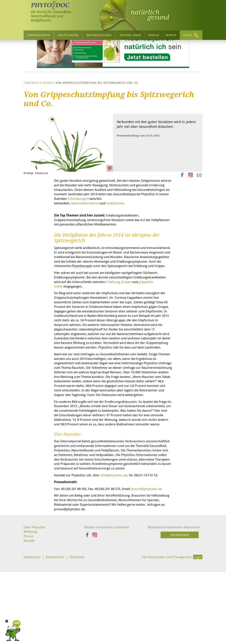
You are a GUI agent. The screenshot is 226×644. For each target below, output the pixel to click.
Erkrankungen (39, 35)
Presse (47, 119)
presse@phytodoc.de (70, 573)
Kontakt (29, 627)
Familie (154, 35)
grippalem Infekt (118, 332)
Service (171, 35)
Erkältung (76, 332)
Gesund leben (130, 35)
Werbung (31, 617)
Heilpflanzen (68, 35)
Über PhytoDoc (35, 613)
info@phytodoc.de (118, 554)
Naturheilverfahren (88, 240)
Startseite (31, 119)
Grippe (91, 332)
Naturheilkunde (99, 35)
